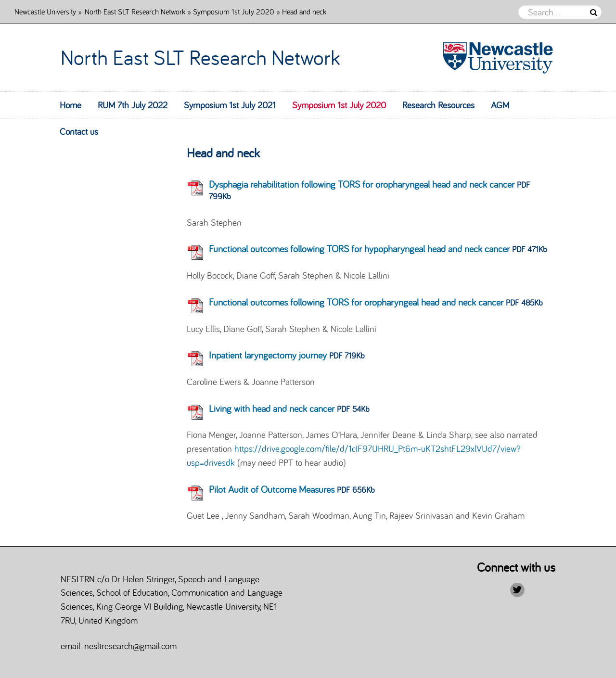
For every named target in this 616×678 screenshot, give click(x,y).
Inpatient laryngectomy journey (268, 355)
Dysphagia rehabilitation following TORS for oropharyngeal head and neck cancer (362, 184)
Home (71, 105)
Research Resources (438, 105)
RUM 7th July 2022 (133, 105)
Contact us (79, 131)
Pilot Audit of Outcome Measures (272, 489)
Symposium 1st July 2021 (230, 105)
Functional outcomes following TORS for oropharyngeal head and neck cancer (356, 302)
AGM (500, 105)
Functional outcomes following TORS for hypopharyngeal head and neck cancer (359, 249)
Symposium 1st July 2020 (234, 11)
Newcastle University (45, 11)
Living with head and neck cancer (272, 408)
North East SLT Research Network (135, 11)
